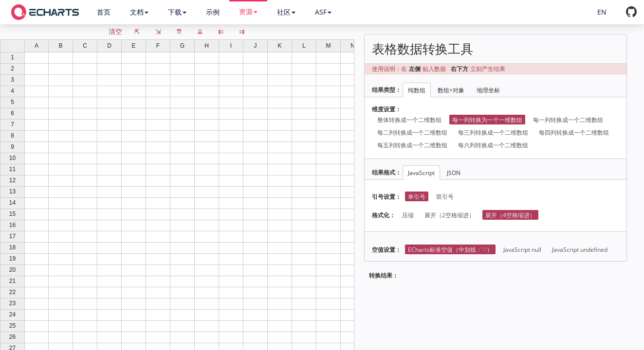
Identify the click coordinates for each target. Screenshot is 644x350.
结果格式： (386, 172)
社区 (286, 12)
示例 (213, 12)
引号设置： (386, 197)
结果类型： (386, 90)
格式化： (384, 215)
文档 (139, 12)
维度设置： (386, 109)
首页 (104, 12)
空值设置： (386, 250)
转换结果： (384, 275)
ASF (323, 12)
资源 (248, 11)
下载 (177, 12)
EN (602, 12)
